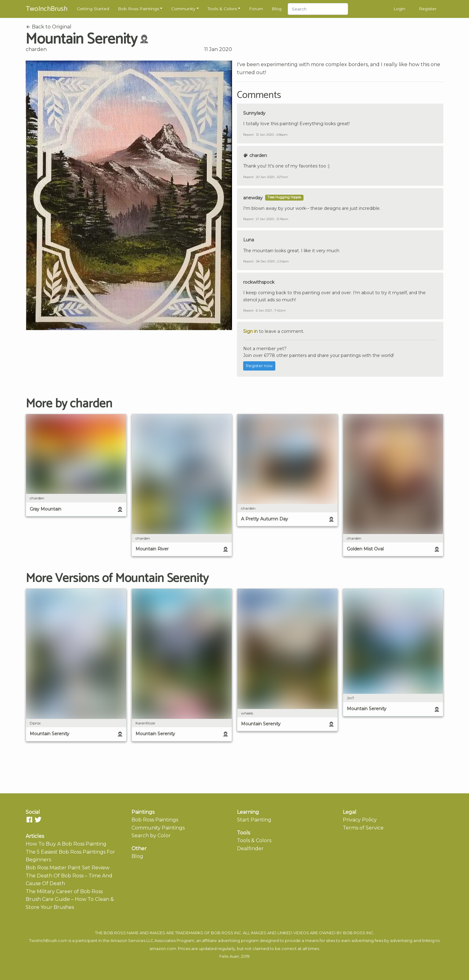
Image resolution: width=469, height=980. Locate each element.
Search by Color (151, 836)
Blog (277, 9)
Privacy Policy (360, 820)
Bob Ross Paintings (138, 9)
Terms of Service (363, 828)
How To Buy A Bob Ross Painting (66, 844)
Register (428, 9)
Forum (256, 9)
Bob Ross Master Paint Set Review (68, 868)
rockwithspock (259, 282)
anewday (253, 198)
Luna (249, 240)
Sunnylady (254, 113)
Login (399, 9)
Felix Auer (229, 956)
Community (183, 9)
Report (248, 135)
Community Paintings (158, 828)
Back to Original (49, 27)
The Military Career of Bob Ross (64, 891)
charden (36, 49)
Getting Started (93, 9)
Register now (259, 366)
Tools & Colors (222, 9)
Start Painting (254, 820)
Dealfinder (250, 848)
